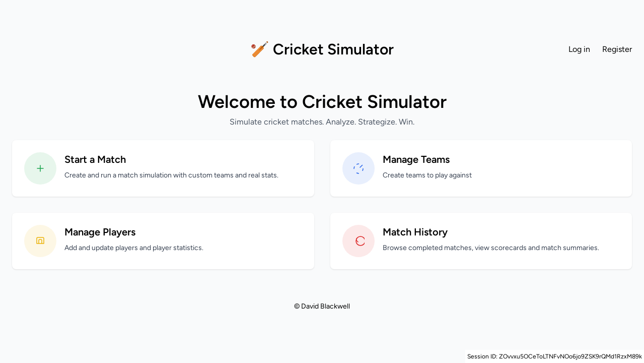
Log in (579, 49)
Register (617, 49)
